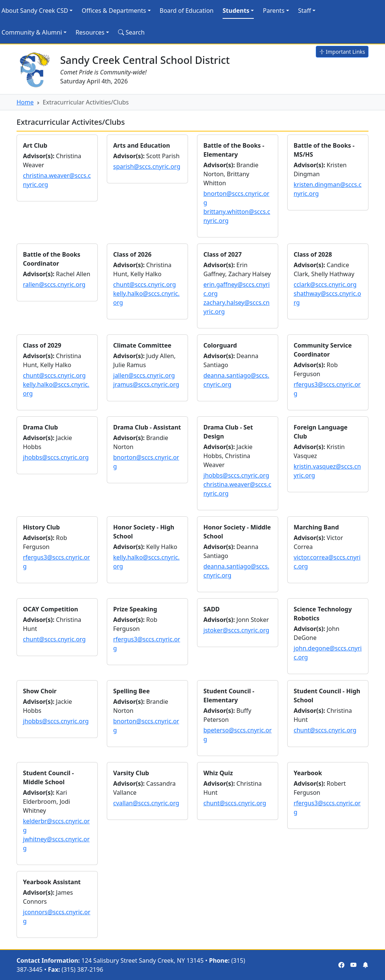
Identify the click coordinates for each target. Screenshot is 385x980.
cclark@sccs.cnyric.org (325, 284)
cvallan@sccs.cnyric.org (146, 803)
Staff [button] (305, 11)
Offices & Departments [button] (114, 11)
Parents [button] (274, 11)
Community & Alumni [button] (32, 32)
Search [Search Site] (131, 32)
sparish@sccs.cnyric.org (147, 166)
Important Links (342, 52)
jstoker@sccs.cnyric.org (236, 630)
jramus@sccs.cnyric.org (146, 384)
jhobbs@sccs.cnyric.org (56, 457)
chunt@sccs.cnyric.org (145, 284)
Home (25, 102)
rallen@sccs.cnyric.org (54, 284)
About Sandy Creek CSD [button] (35, 11)
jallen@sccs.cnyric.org (144, 375)
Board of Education (187, 11)
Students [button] (236, 11)
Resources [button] (90, 32)
